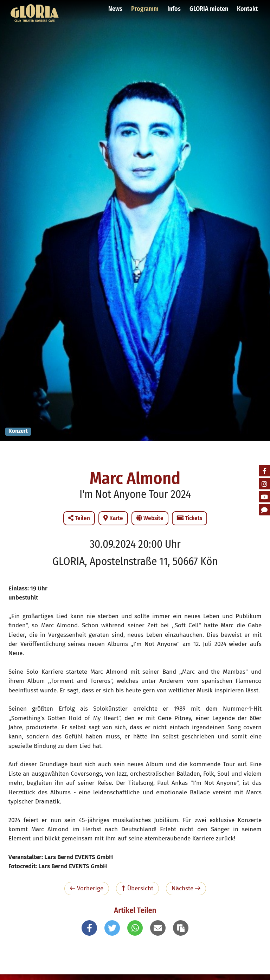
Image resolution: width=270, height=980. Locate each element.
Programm (145, 9)
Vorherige (87, 888)
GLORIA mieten (209, 9)
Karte (113, 518)
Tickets (189, 518)
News (115, 9)
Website (150, 518)
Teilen (79, 518)
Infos (174, 9)
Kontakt (247, 9)
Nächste (186, 888)
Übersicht (137, 888)
